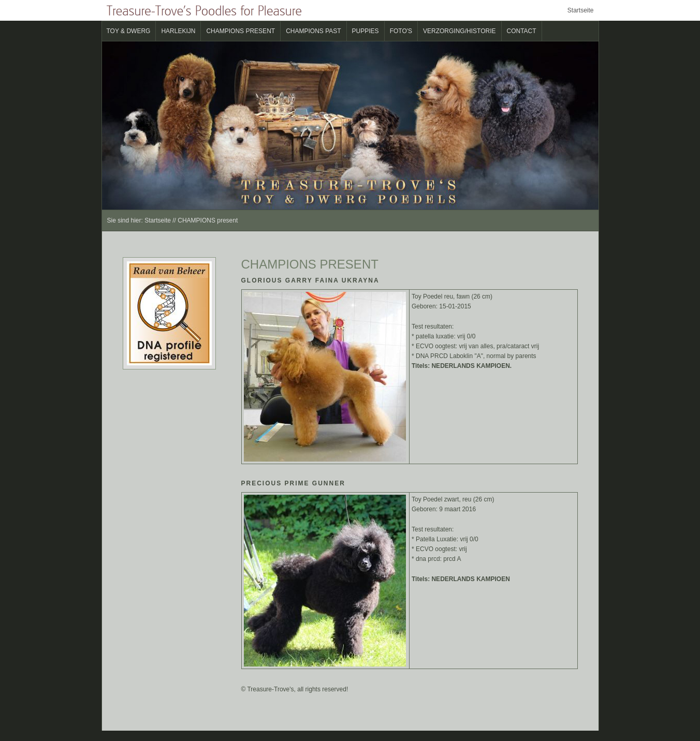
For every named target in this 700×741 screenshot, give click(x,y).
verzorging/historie (459, 31)
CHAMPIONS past (313, 31)
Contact (522, 31)
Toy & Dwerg (129, 31)
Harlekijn (178, 31)
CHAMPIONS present (240, 31)
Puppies (366, 31)
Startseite (581, 10)
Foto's (401, 31)
